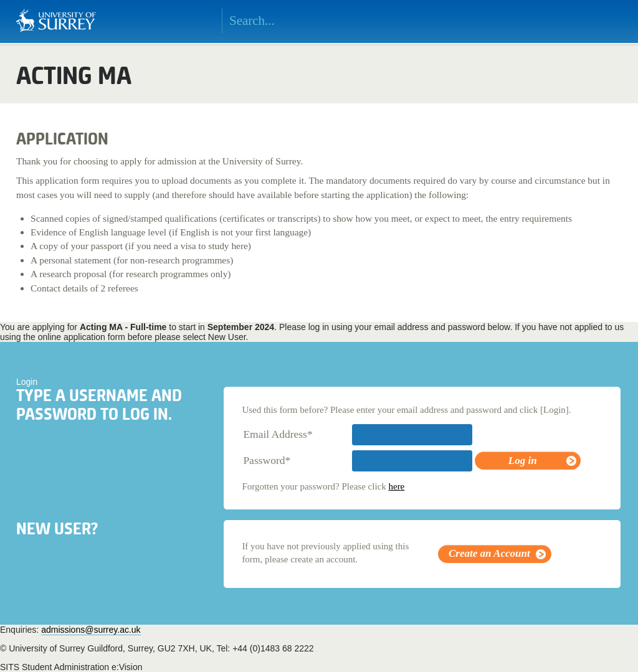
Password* (267, 460)
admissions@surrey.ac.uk (91, 630)
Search (402, 21)
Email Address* (278, 434)
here (396, 486)
